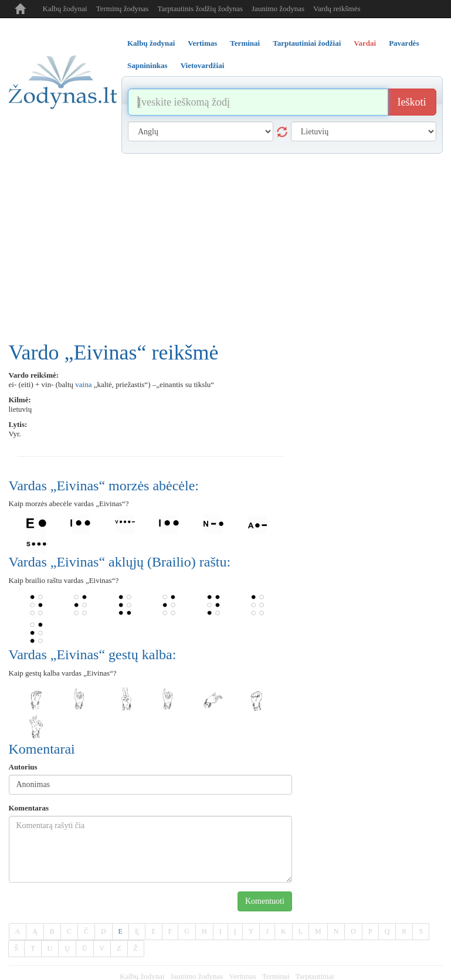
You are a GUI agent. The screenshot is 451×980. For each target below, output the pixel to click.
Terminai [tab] (245, 43)
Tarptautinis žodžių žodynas (200, 9)
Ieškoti (412, 102)
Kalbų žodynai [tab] (151, 43)
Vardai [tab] (365, 43)
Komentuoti (265, 901)
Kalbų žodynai (65, 9)
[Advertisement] (226, 242)
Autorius (23, 767)
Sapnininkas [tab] (147, 65)
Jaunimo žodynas (278, 9)
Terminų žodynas (123, 9)
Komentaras (29, 808)
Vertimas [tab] (202, 43)
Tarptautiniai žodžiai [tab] (307, 43)
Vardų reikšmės (337, 9)
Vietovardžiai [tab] (203, 65)
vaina (83, 384)
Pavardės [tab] (404, 43)
